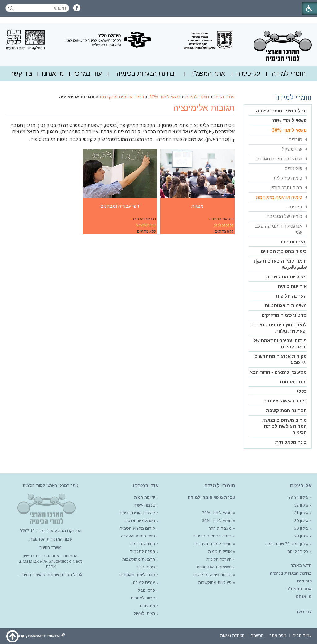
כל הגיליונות (298, 552)
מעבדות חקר (293, 242)
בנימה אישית (144, 505)
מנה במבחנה (293, 382)
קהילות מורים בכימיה (137, 513)
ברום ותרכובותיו (286, 187)
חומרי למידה (289, 73)
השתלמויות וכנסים (139, 521)
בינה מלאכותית (291, 442)
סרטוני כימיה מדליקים (284, 315)
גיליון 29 (301, 528)
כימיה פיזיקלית (288, 178)
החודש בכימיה (142, 544)
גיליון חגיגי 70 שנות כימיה (286, 544)
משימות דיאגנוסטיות (286, 305)
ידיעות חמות (145, 497)
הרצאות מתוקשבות (138, 559)
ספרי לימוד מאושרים (137, 575)
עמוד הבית (224, 97)
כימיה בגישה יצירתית (285, 401)
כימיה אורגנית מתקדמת (122, 97)
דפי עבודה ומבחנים (120, 206)
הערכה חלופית (291, 296)
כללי (302, 391)
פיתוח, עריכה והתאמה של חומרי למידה (280, 344)
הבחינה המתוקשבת (286, 410)
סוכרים (295, 139)
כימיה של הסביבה (284, 216)
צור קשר (21, 73)
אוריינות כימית (292, 286)
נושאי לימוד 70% (289, 120)
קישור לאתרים (142, 598)
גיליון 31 (301, 513)
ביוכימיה (294, 207)
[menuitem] (289, 74)
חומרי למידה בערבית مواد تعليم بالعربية (280, 264)
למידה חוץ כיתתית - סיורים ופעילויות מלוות (279, 328)
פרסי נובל (146, 590)
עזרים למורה (143, 583)
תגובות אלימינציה (204, 108)
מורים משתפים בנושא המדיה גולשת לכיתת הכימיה (284, 426)
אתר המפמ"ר (208, 73)
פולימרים (293, 168)
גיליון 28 (301, 536)
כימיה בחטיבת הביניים (284, 251)
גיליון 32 (301, 505)
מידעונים (148, 606)
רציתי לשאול (144, 614)
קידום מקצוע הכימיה (137, 528)
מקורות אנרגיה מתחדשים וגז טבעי (281, 359)
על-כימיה (248, 73)
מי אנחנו (53, 73)
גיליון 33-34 (298, 497)
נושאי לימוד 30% (165, 97)
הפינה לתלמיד (142, 552)
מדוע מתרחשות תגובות (279, 159)
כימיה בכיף (146, 567)
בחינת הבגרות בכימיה (146, 73)
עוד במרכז (88, 73)
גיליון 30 (301, 521)
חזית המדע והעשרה (137, 536)
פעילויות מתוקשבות (286, 277)
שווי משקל (292, 149)
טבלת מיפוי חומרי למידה (281, 111)
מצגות (197, 206)
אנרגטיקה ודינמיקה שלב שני (278, 229)
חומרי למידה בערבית (213, 544)
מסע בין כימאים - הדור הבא (278, 372)
